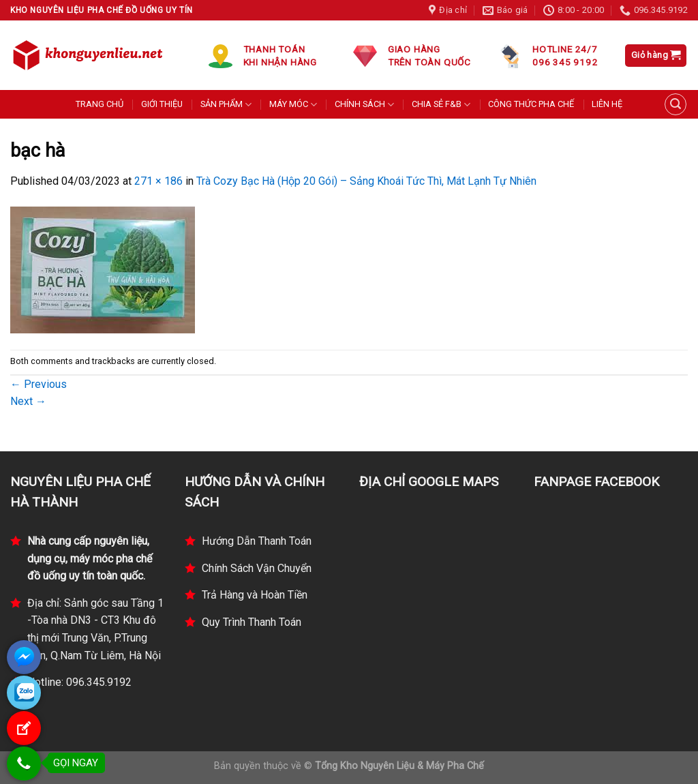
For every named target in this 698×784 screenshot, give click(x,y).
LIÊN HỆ (607, 104)
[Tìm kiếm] (676, 104)
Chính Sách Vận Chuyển (257, 568)
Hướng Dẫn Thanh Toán (257, 541)
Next (28, 401)
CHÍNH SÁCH (364, 105)
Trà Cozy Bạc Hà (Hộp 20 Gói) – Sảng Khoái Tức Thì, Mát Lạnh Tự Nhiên (366, 181)
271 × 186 (158, 181)
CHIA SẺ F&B (441, 105)
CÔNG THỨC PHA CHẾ (531, 104)
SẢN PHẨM (226, 105)
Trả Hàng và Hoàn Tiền (255, 595)
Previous (39, 384)
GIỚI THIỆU (162, 104)
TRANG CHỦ (100, 104)
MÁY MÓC (293, 105)
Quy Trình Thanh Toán (252, 622)
